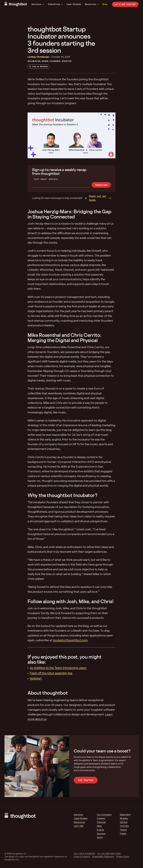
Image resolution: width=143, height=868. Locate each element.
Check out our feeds (96, 198)
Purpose (101, 822)
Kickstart (36, 679)
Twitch (123, 830)
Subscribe (101, 185)
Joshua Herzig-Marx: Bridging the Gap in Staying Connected (69, 214)
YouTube (124, 826)
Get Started (86, 780)
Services (38, 4)
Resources (92, 4)
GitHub (124, 822)
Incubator (34, 61)
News (45, 61)
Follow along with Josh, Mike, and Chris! (71, 601)
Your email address (46, 179)
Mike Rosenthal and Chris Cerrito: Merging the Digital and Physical (64, 338)
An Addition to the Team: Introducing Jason (58, 668)
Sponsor (101, 834)
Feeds (123, 834)
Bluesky (124, 819)
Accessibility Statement (103, 857)
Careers (101, 819)
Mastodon (125, 815)
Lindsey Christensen (38, 57)
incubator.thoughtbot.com (70, 640)
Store (100, 838)
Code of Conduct (82, 857)
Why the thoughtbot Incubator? (63, 495)
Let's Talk (79, 826)
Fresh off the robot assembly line (51, 673)
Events (100, 830)
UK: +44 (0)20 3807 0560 (109, 854)
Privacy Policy (123, 857)
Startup (67, 61)
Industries (55, 4)
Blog (105, 4)
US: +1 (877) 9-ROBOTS (84, 854)
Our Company (104, 815)
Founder (55, 61)
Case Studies (74, 4)
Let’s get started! (125, 4)
